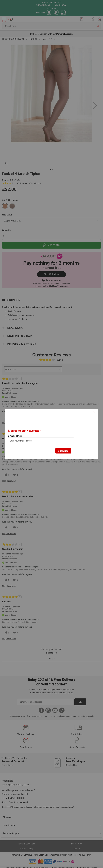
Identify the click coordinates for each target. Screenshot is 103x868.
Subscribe (63, 451)
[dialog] (51, 434)
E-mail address (15, 436)
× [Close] (95, 412)
